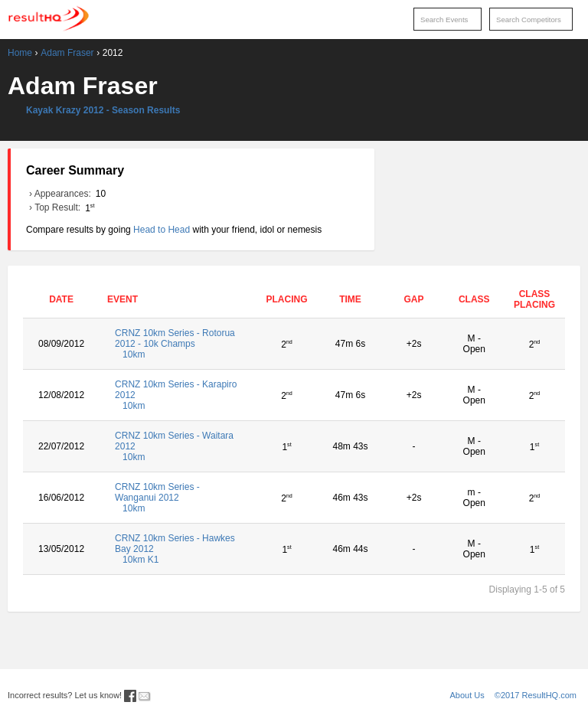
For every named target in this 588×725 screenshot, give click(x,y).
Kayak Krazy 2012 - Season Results (103, 110)
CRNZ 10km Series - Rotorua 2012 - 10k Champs (178, 344)
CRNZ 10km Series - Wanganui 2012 (178, 498)
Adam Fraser (67, 53)
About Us (467, 695)
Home (20, 53)
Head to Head (162, 230)
